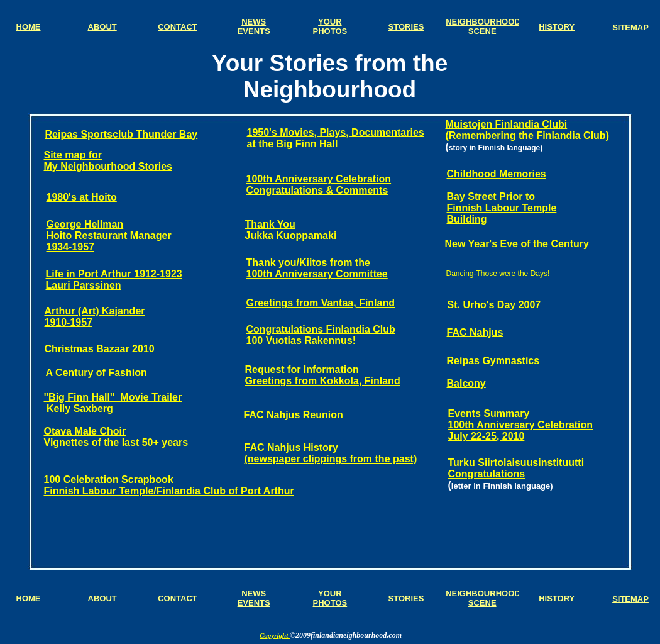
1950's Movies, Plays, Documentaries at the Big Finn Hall (336, 138)
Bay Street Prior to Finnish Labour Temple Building (502, 208)
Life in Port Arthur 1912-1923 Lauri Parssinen (114, 280)
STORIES (406, 598)
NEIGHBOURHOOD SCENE (483, 598)
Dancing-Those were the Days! (498, 274)
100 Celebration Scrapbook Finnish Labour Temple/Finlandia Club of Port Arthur (169, 485)
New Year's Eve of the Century (517, 244)
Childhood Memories (497, 174)
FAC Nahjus (475, 332)
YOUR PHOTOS (330, 598)
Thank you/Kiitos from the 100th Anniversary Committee (317, 268)
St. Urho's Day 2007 (494, 305)
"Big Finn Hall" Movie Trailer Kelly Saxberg (113, 403)
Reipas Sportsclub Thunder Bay (122, 134)
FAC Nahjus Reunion (294, 415)
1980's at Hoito (82, 197)
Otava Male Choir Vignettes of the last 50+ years (116, 437)
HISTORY (557, 598)
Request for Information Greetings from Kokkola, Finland (323, 375)
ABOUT (102, 598)
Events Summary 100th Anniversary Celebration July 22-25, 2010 (521, 425)
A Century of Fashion (96, 373)
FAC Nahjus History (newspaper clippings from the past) (331, 453)
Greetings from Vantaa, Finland (321, 303)
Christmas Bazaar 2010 (100, 349)
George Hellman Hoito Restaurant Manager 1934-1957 (109, 236)
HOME (29, 598)
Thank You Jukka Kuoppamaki (291, 230)
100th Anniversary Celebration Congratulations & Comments (319, 185)
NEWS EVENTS (254, 598)
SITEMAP (630, 599)
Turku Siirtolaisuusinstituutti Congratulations (516, 468)
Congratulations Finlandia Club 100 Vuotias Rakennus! (321, 335)
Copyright (275, 635)
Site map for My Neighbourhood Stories (108, 161)
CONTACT (178, 598)
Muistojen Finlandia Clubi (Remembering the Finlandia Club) (527, 130)
